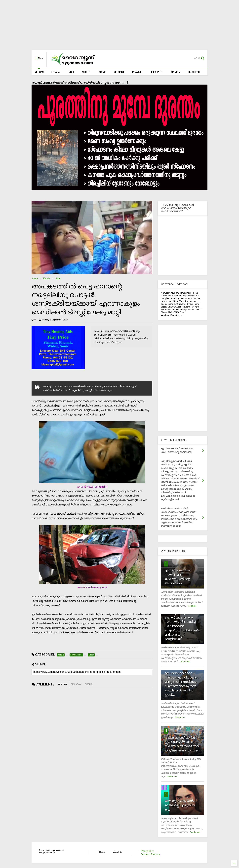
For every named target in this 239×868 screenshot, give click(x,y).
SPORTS (119, 72)
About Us (118, 852)
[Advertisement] (119, 27)
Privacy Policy (147, 851)
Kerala (47, 279)
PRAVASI (137, 72)
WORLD (86, 72)
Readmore (192, 606)
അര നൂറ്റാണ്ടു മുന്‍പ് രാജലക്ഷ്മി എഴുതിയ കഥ (180, 805)
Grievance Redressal (151, 854)
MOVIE (102, 72)
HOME (40, 72)
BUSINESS (194, 72)
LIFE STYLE (156, 72)
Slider (58, 279)
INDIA (71, 72)
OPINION (175, 72)
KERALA (55, 72)
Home (35, 279)
